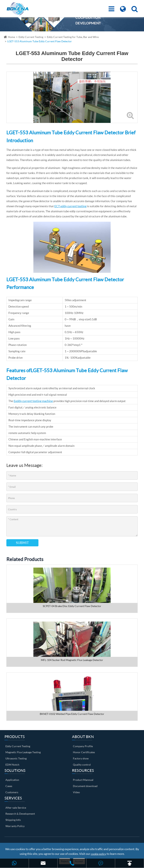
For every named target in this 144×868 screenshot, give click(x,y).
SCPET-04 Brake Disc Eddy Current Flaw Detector (72, 606)
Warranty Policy (15, 826)
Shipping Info (13, 820)
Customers (12, 792)
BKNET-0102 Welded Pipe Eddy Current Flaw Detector (72, 714)
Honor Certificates (84, 752)
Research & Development (20, 814)
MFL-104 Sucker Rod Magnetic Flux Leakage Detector (72, 660)
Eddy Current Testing (31, 37)
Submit (22, 543)
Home (11, 37)
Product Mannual (83, 780)
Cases (9, 786)
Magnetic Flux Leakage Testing (23, 752)
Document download (85, 786)
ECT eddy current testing (70, 206)
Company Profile (83, 746)
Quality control (82, 765)
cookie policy (98, 854)
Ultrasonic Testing (16, 758)
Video (76, 792)
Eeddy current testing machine (33, 401)
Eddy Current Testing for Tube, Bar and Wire (73, 37)
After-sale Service (16, 808)
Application (12, 780)
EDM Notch (12, 765)
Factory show (81, 758)
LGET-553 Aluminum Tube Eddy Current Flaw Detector (40, 41)
